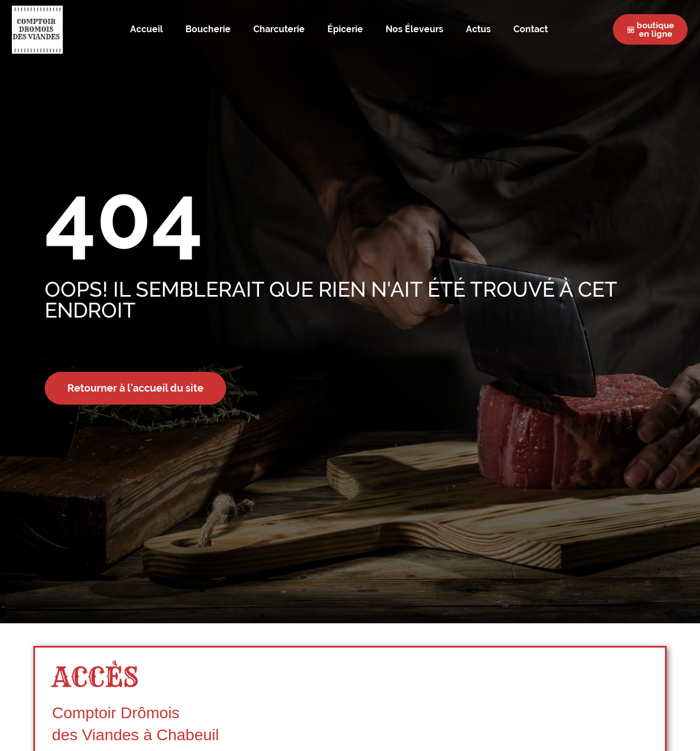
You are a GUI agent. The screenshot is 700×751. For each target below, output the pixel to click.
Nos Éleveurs (414, 30)
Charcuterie (279, 30)
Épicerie (345, 30)
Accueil (146, 30)
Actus (478, 30)
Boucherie (208, 30)
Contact (531, 30)
